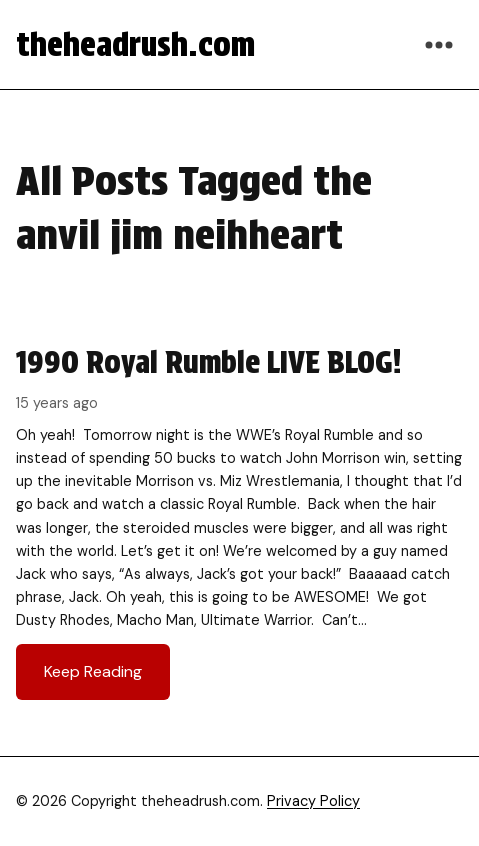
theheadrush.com (135, 44)
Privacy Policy (313, 801)
